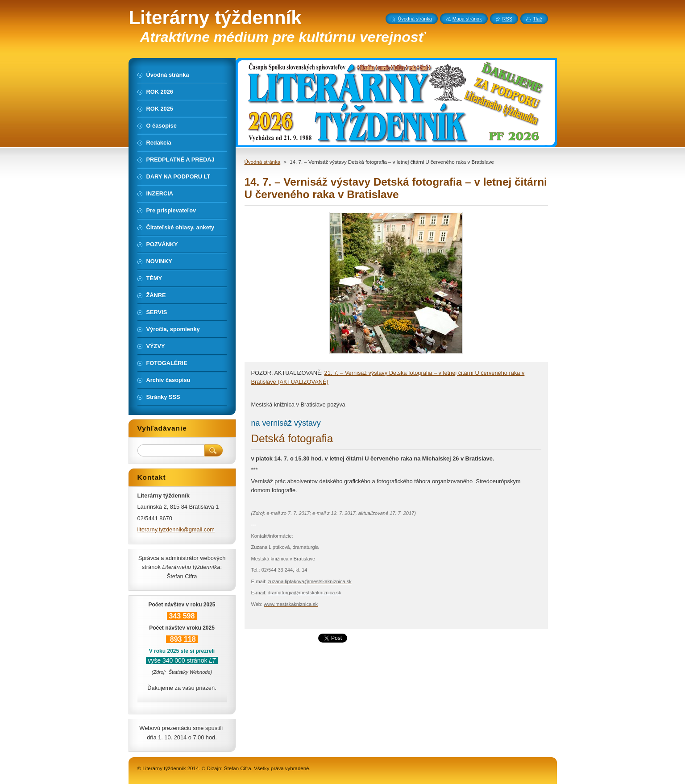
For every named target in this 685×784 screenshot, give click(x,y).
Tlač (538, 19)
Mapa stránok (467, 19)
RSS (507, 19)
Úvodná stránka (263, 162)
